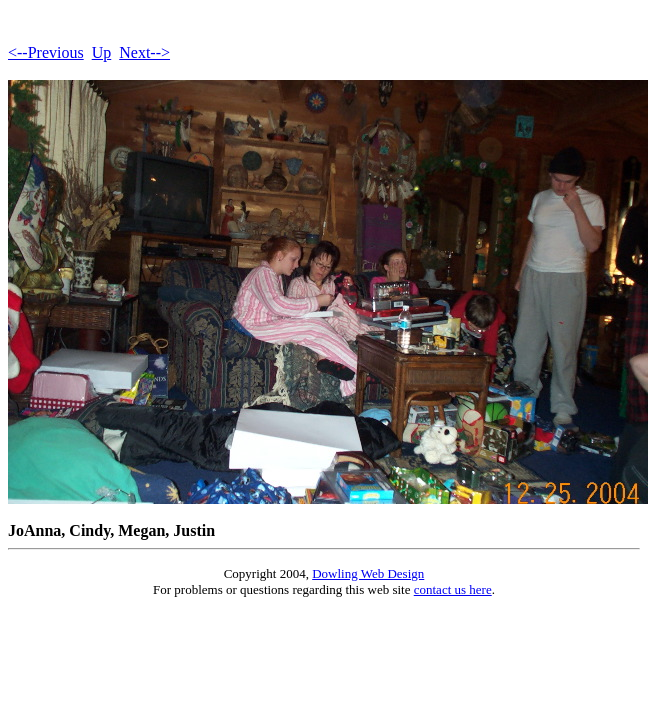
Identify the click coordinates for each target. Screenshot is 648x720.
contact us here (453, 589)
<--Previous (46, 52)
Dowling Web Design (368, 573)
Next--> (144, 52)
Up (102, 52)
